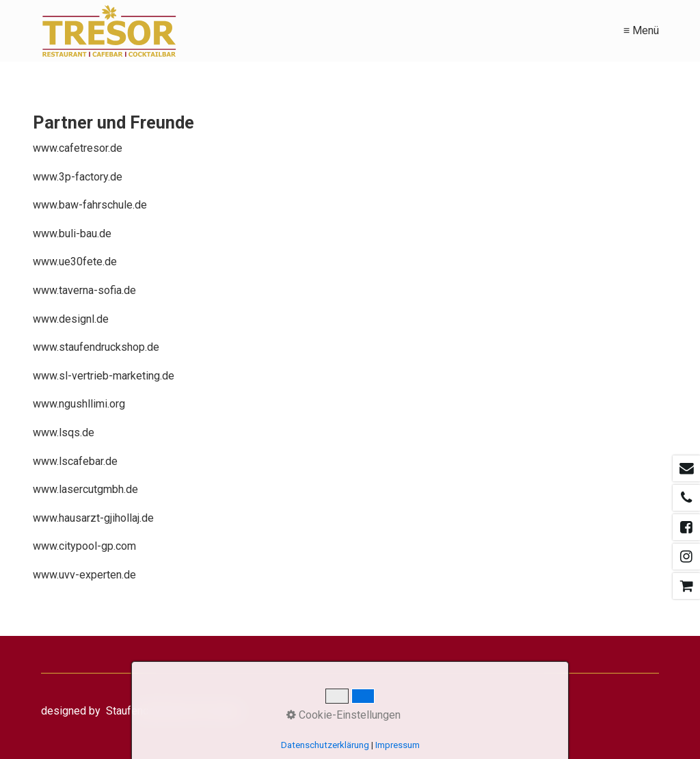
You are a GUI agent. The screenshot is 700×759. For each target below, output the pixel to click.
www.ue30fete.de (75, 262)
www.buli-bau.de (72, 234)
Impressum (398, 745)
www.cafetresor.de (78, 148)
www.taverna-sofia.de (84, 290)
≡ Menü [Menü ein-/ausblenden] (641, 30)
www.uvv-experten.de (84, 575)
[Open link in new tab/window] (686, 468)
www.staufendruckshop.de (96, 347)
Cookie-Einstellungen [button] (344, 715)
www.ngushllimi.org (79, 404)
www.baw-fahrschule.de (90, 205)
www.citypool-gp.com (84, 546)
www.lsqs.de (64, 432)
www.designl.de (71, 319)
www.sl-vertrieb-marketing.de (104, 376)
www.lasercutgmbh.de (85, 489)
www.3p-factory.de (78, 177)
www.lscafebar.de (75, 461)
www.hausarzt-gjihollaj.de (93, 518)
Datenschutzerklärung (325, 745)
